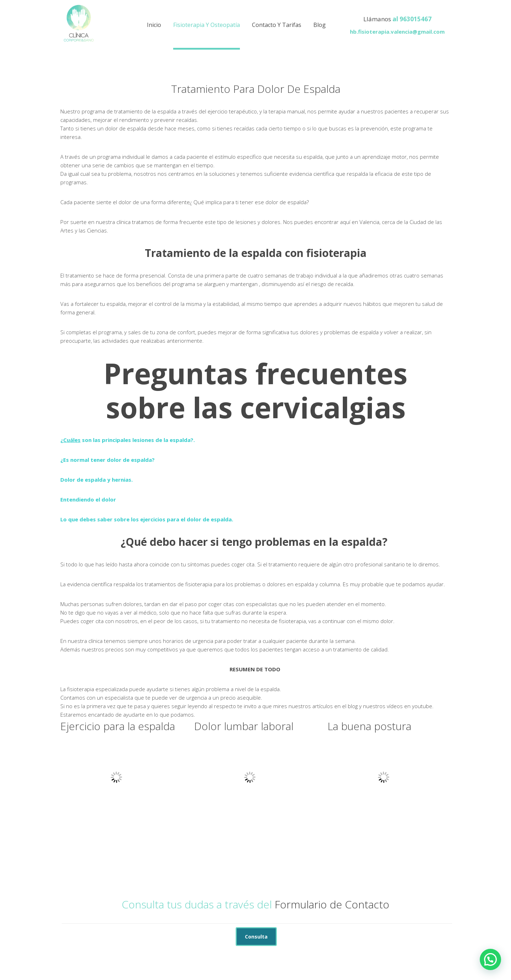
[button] (490, 959)
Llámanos (377, 19)
